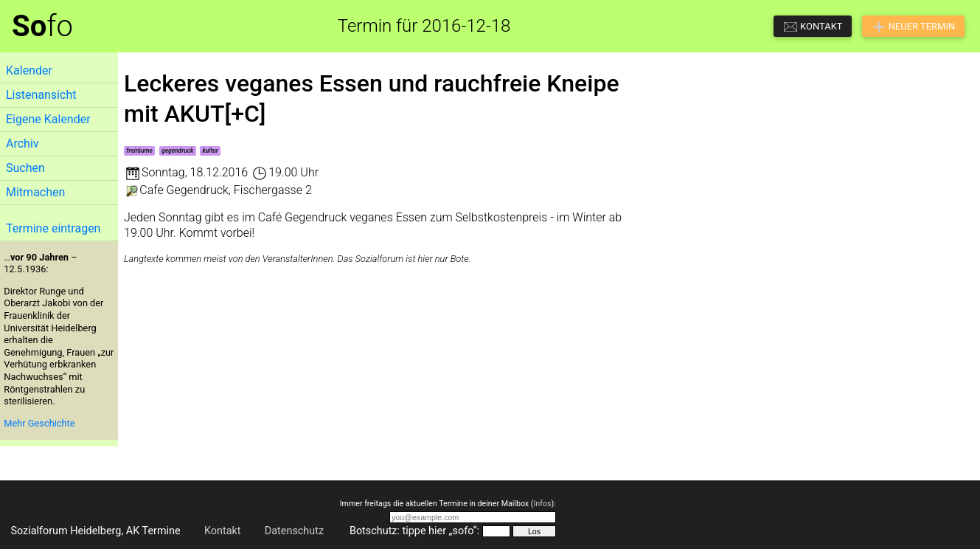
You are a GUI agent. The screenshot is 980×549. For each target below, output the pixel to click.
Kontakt (223, 531)
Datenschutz (294, 531)
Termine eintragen (53, 228)
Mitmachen (35, 192)
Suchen (25, 168)
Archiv (22, 144)
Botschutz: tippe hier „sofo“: (414, 531)
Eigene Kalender (48, 119)
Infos (542, 504)
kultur (210, 151)
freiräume (139, 151)
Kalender (29, 70)
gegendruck (177, 151)
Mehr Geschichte (39, 423)
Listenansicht (41, 95)
